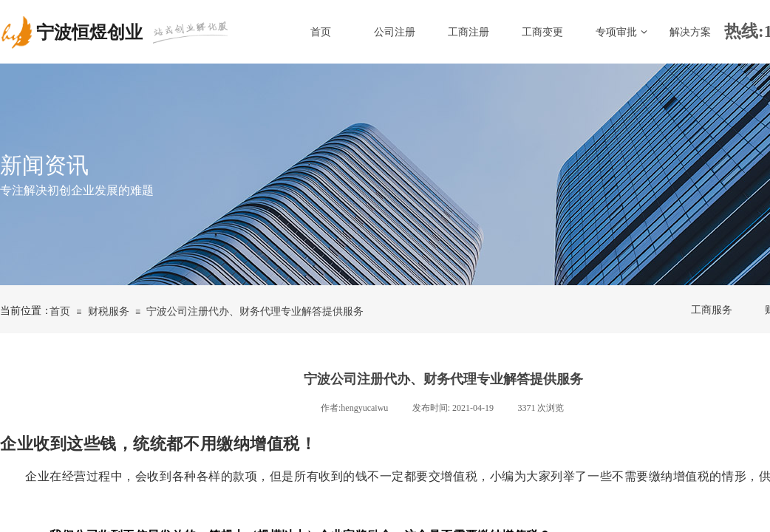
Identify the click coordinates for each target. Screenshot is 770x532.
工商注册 (469, 32)
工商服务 (712, 310)
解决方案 (690, 32)
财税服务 (109, 311)
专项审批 (616, 32)
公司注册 (395, 32)
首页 (321, 32)
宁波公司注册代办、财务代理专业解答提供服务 (255, 311)
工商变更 (542, 32)
